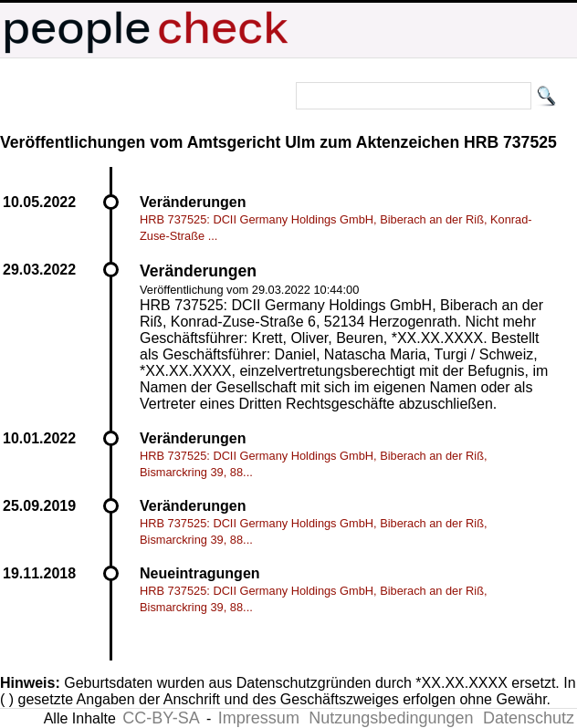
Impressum (259, 718)
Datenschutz (529, 718)
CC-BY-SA (161, 718)
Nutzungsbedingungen (391, 718)
